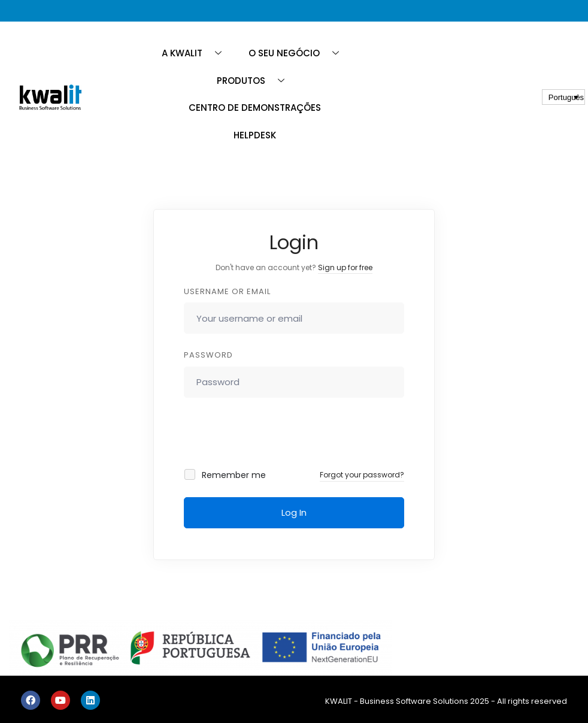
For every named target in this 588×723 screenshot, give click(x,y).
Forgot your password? (362, 475)
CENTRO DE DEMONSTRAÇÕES (255, 108)
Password (208, 355)
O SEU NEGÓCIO (298, 53)
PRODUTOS (255, 81)
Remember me (226, 475)
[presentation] (265, 433)
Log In (294, 512)
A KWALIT (196, 53)
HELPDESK (255, 135)
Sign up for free (345, 267)
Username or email (227, 291)
